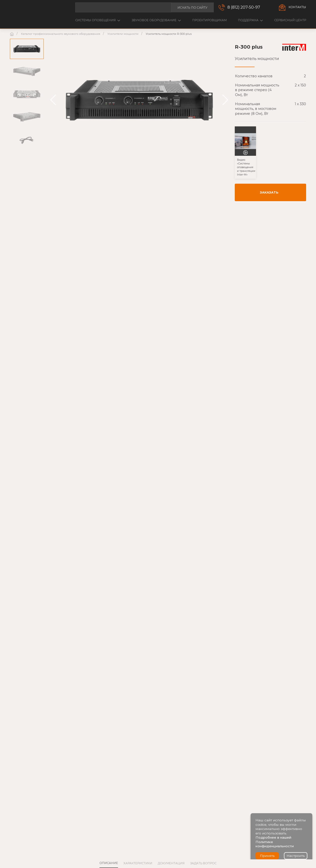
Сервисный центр (290, 20)
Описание (109, 863)
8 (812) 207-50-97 (244, 7)
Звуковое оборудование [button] (156, 20)
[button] (53, 100)
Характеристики (138, 863)
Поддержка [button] (250, 20)
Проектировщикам (209, 20)
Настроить (296, 856)
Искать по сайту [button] (192, 8)
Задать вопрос (203, 863)
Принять (267, 856)
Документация (171, 863)
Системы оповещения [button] (98, 20)
